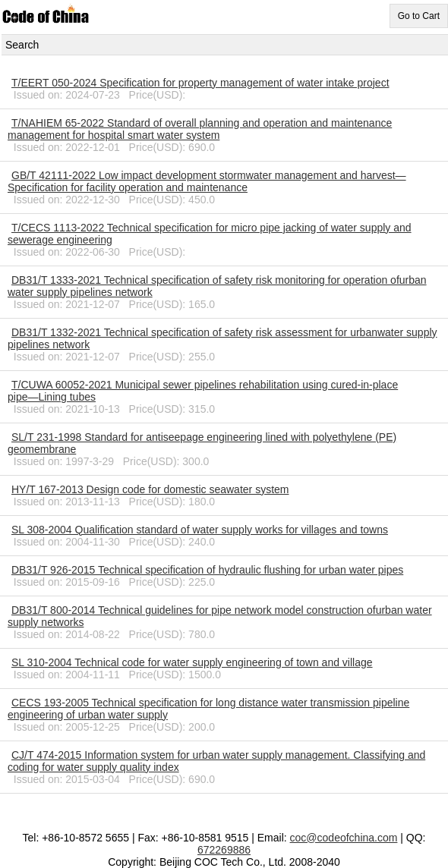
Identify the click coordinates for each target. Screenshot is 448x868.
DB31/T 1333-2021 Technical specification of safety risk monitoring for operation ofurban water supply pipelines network (217, 286)
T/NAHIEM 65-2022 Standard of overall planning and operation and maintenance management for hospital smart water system (200, 129)
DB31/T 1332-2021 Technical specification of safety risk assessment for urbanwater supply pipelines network (222, 338)
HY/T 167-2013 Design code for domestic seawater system (150, 489)
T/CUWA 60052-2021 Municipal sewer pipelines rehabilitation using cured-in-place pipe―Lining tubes (203, 391)
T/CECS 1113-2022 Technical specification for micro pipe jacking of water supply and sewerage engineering (210, 234)
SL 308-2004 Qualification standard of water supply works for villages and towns (200, 530)
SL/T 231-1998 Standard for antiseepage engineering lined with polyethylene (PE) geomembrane (202, 443)
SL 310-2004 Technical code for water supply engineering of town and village (192, 662)
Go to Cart (419, 16)
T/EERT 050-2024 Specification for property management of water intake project (200, 83)
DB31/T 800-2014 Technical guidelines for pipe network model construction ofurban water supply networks (220, 616)
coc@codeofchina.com (344, 838)
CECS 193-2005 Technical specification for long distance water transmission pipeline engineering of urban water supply (208, 709)
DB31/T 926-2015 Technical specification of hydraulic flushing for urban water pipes (207, 570)
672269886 (224, 850)
